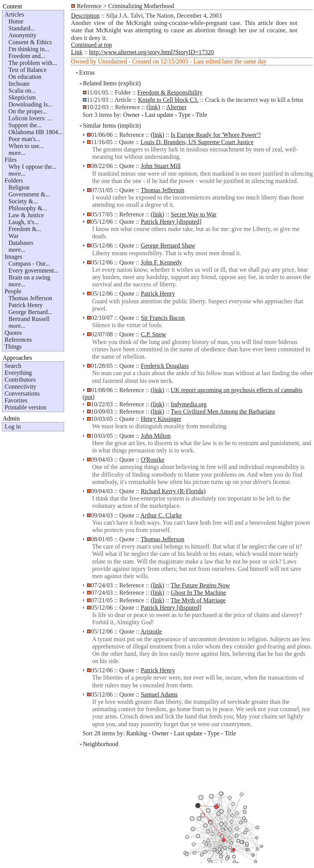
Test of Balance (27, 70)
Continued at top (92, 45)
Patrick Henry (26, 305)
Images (13, 257)
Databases (21, 243)
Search (13, 366)
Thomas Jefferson (30, 298)
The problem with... (33, 63)
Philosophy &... (28, 208)
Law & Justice (26, 215)
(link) (153, 107)
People (13, 291)
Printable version (26, 407)
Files (11, 160)
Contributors (20, 380)
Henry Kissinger (161, 419)
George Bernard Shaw (168, 245)
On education (25, 77)
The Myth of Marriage (198, 600)
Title (202, 115)
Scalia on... (22, 91)
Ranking (137, 733)
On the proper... (28, 111)
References (18, 340)
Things (13, 347)
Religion (19, 187)
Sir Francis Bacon (163, 318)
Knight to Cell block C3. (169, 100)
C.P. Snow (154, 334)
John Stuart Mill (161, 166)
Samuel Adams (159, 694)
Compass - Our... (29, 264)
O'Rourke (153, 460)
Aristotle (151, 631)
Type (185, 115)
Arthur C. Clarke (161, 515)
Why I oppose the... (32, 167)
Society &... (23, 201)
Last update (159, 115)
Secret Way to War (194, 214)
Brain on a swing (29, 277)
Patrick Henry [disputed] (171, 222)
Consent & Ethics (30, 42)
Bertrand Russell (29, 319)
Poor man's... (24, 139)
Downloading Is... (31, 104)
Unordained (112, 61)
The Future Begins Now (200, 585)
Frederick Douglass (165, 366)
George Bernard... (30, 312)
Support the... (25, 125)
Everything (18, 373)
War (13, 236)
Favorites (16, 400)
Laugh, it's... (24, 222)
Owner (132, 115)
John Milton (156, 436)
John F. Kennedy (162, 262)
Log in (13, 427)
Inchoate (19, 84)
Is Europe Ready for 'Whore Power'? (216, 135)
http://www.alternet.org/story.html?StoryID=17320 (151, 52)
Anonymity (22, 35)
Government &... (29, 194)
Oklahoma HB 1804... (36, 132)
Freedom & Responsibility (170, 92)
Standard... (22, 28)
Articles (14, 14)
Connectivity (21, 387)
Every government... (34, 270)
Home (16, 21)
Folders (14, 180)
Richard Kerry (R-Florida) (173, 491)
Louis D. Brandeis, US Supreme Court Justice (197, 142)
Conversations (22, 393)
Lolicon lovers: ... (30, 118)
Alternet (176, 107)
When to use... (26, 146)
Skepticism (22, 97)
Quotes (13, 333)
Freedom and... (27, 56)
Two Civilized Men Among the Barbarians (223, 412)
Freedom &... (25, 229)
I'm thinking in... (29, 49)
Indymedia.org (189, 404)
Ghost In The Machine (198, 593)
